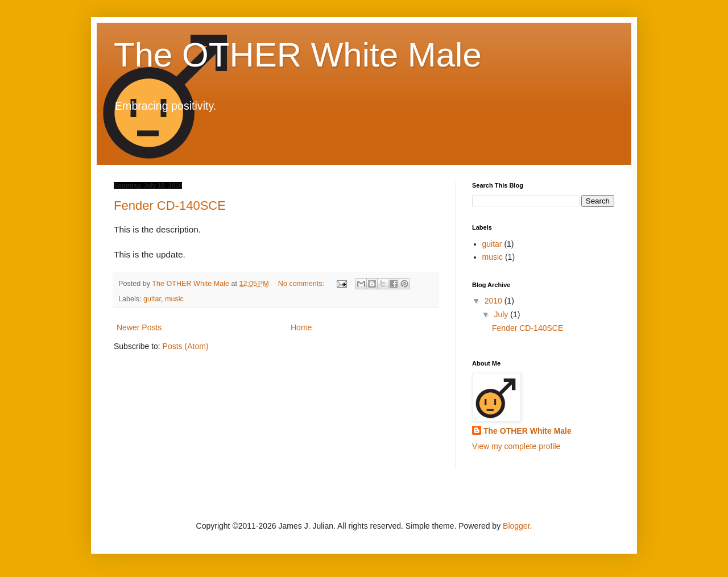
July (502, 314)
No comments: (302, 284)
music (174, 299)
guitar (152, 299)
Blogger (516, 526)
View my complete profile (516, 446)
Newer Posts (139, 327)
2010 (495, 301)
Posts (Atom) (186, 346)
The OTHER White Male (298, 55)
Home (301, 327)
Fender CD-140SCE (170, 206)
